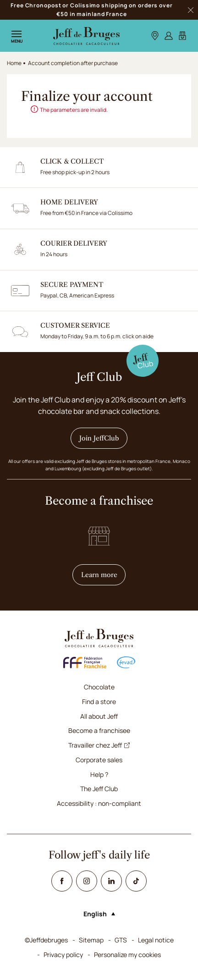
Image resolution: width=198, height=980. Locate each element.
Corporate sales (99, 760)
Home (14, 63)
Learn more (104, 575)
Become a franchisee (99, 730)
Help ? (99, 774)
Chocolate (99, 687)
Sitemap (91, 940)
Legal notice (156, 940)
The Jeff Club (99, 789)
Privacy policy (63, 955)
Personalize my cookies (127, 955)
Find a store (99, 702)
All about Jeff (99, 716)
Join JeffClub (99, 438)
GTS (121, 940)
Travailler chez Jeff (99, 745)
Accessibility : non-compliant (99, 803)
